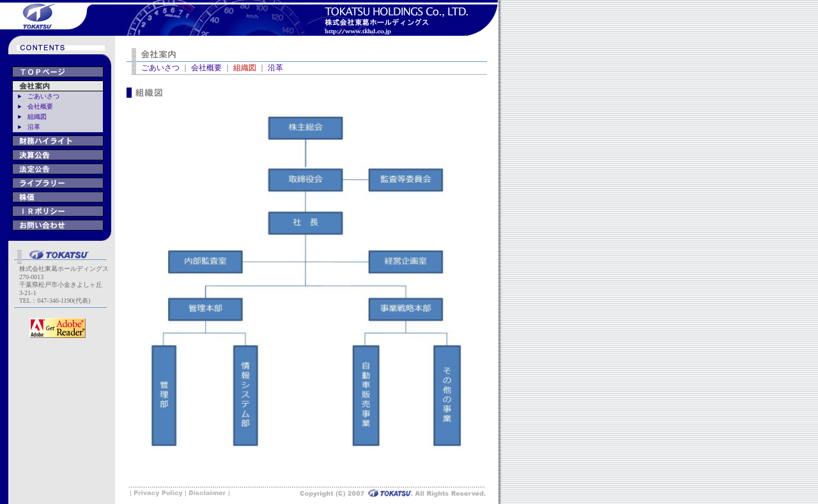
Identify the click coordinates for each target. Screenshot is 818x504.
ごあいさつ (43, 96)
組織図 (37, 117)
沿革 (34, 127)
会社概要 (40, 106)
